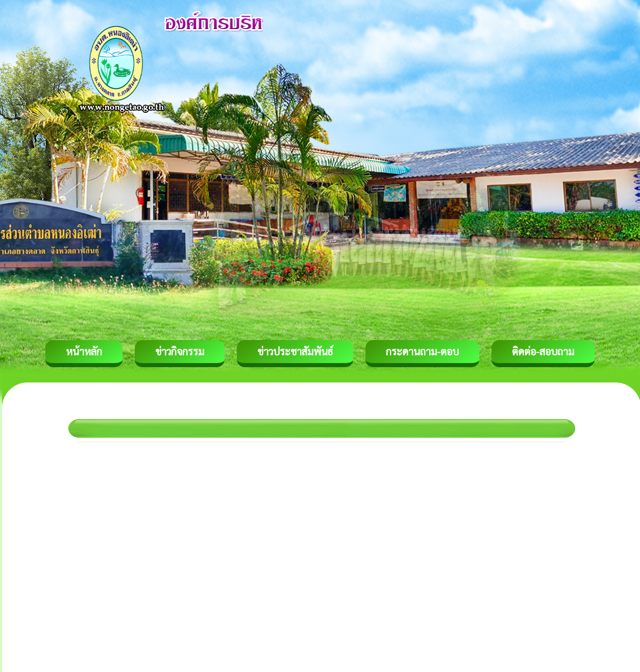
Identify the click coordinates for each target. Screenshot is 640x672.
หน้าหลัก (84, 351)
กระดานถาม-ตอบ (422, 351)
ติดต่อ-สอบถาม (543, 351)
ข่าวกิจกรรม (180, 351)
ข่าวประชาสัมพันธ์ (295, 351)
